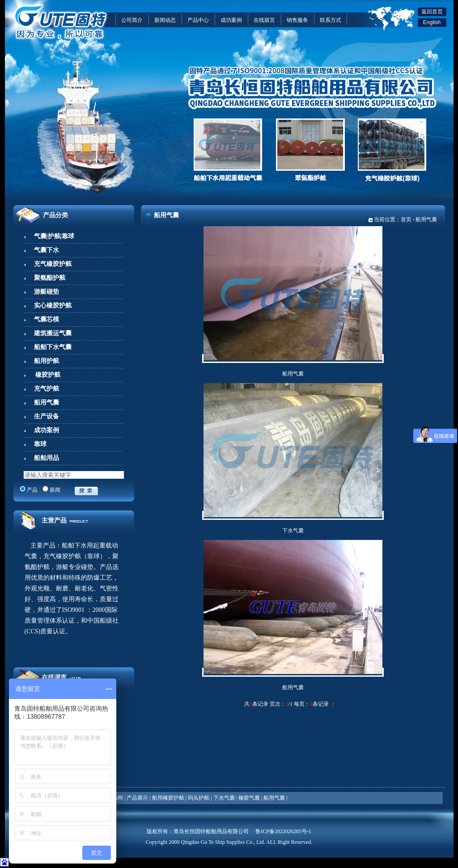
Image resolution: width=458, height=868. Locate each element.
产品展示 (137, 798)
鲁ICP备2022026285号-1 (283, 831)
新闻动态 (165, 20)
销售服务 (297, 20)
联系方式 (331, 20)
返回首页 (432, 12)
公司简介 (132, 20)
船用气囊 (293, 374)
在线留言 (264, 20)
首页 (406, 219)
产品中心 (198, 20)
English (432, 22)
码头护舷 (199, 798)
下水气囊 (293, 531)
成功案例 (231, 20)
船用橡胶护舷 (168, 798)
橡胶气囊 (249, 798)
